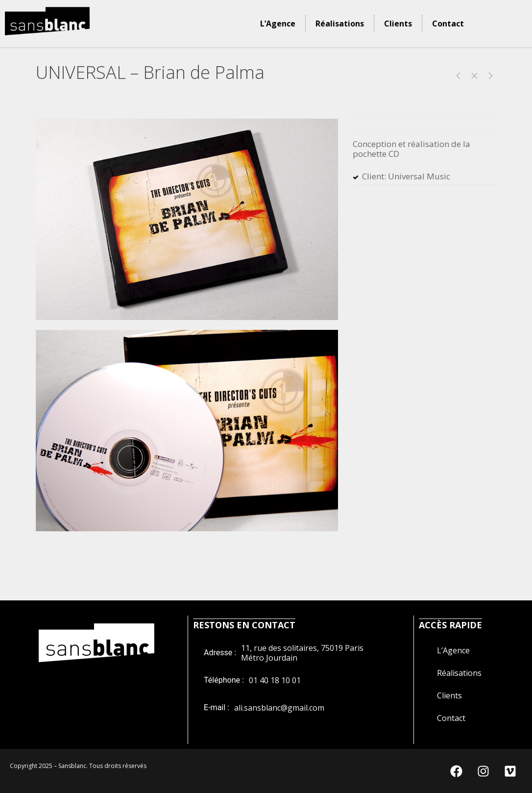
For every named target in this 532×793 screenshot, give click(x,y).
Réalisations (340, 24)
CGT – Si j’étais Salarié (491, 76)
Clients (398, 24)
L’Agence (278, 24)
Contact (448, 24)
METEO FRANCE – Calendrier (458, 76)
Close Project (474, 76)
